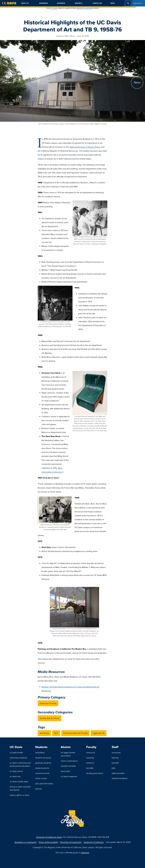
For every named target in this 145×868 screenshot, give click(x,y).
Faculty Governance (95, 773)
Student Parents (42, 768)
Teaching (90, 758)
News (113, 3)
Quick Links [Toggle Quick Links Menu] (137, 3)
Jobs (114, 768)
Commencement (42, 773)
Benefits (90, 768)
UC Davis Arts (15, 776)
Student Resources (43, 758)
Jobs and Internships (44, 784)
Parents (39, 789)
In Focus (54, 8)
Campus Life (97, 3)
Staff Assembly (118, 773)
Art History (44, 733)
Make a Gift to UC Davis (20, 795)
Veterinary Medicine (18, 758)
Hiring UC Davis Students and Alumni (20, 788)
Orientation (40, 752)
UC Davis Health (16, 752)
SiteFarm (85, 853)
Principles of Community (71, 842)
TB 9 (56, 733)
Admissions (43, 3)
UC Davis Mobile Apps (19, 781)
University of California (94, 842)
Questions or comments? (26, 842)
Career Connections (69, 761)
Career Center (41, 778)
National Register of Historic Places (85, 147)
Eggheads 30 (99, 733)
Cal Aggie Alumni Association (68, 754)
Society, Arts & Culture (50, 718)
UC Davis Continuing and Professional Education (20, 764)
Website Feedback (120, 778)
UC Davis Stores (16, 771)
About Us (25, 3)
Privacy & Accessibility (48, 842)
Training (115, 758)
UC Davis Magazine (69, 776)
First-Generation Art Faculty (75, 733)
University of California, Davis (49, 837)
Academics (61, 3)
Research (79, 3)
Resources (91, 752)
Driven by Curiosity (84, 8)
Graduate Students (43, 763)
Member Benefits (68, 766)
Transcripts (65, 771)
